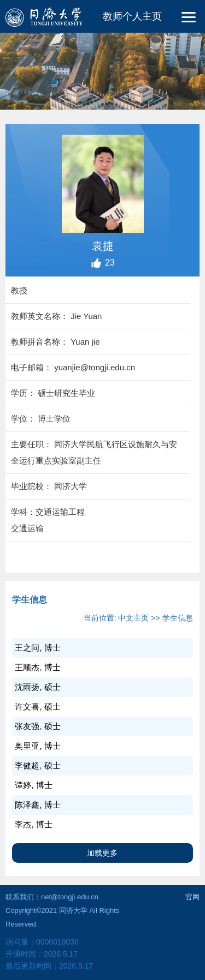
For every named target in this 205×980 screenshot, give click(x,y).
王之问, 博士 (37, 648)
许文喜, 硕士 (37, 707)
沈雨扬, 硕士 (37, 687)
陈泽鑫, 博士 (37, 805)
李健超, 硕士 (37, 765)
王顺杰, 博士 (37, 667)
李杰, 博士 (33, 824)
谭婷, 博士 (33, 785)
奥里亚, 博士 (37, 746)
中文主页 (133, 618)
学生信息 (178, 618)
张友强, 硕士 (37, 726)
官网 (192, 897)
